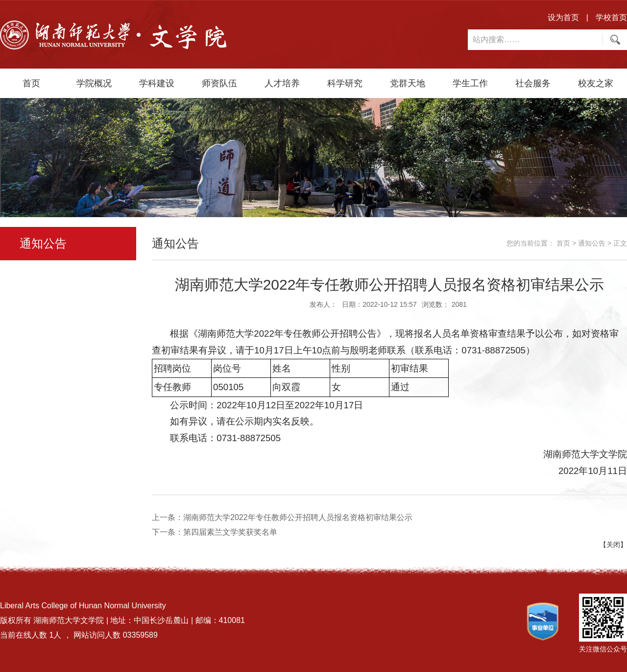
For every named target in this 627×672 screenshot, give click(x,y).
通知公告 (592, 243)
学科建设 (157, 83)
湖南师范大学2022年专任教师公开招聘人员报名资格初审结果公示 (298, 517)
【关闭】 (613, 545)
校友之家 (596, 83)
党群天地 (408, 83)
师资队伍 (219, 83)
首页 (31, 83)
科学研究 (345, 83)
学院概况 (94, 83)
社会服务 (533, 83)
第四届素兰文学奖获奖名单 (230, 532)
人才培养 (282, 83)
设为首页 (563, 17)
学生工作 (470, 83)
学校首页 (611, 17)
